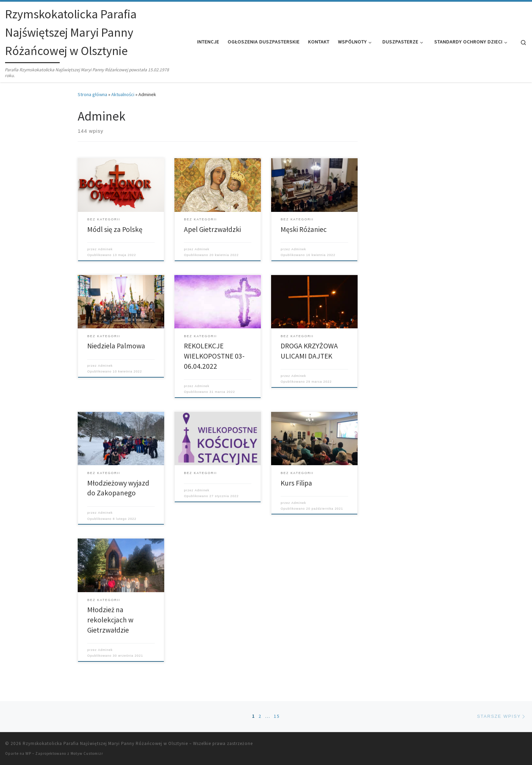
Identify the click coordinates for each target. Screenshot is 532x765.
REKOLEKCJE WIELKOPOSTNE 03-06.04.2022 (214, 356)
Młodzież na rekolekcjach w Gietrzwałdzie (110, 620)
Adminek (105, 249)
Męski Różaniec (304, 229)
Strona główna (92, 94)
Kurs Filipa (296, 483)
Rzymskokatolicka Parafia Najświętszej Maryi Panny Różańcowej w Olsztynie (105, 743)
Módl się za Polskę (115, 229)
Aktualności (123, 94)
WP (28, 753)
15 (277, 716)
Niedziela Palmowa (116, 346)
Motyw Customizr (87, 753)
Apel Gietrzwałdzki (212, 229)
